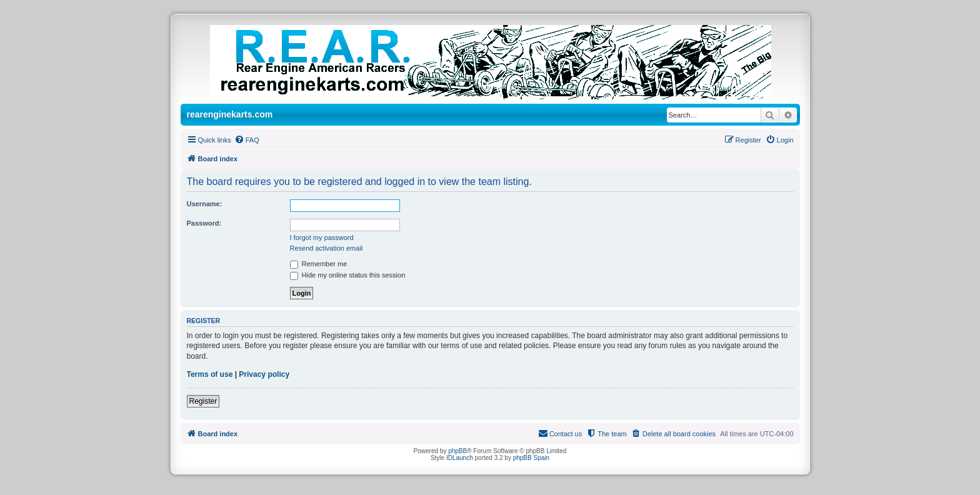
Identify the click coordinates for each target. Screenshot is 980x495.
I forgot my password (322, 237)
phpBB (457, 451)
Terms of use (210, 374)
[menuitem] (247, 140)
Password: (204, 223)
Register (203, 401)
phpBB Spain (531, 458)
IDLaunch (460, 458)
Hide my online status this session (348, 275)
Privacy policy (264, 374)
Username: (205, 204)
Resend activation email (327, 248)
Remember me (319, 264)
